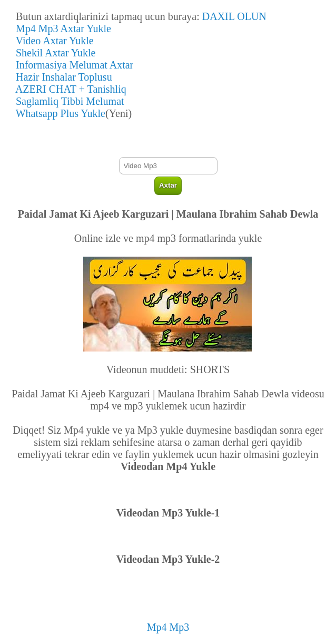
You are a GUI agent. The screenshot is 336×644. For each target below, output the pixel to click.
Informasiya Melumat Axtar (72, 65)
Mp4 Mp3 (168, 627)
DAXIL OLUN (234, 16)
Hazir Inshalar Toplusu (61, 77)
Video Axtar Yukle (52, 41)
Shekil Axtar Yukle (53, 53)
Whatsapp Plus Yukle (58, 113)
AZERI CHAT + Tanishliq (68, 89)
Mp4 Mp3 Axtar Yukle (61, 28)
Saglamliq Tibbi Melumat (67, 101)
